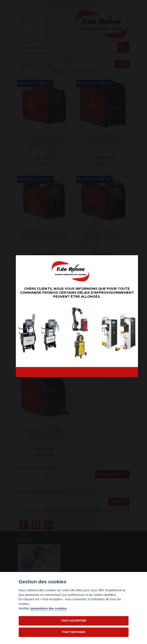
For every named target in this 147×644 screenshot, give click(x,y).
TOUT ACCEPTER (73, 621)
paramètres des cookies (49, 608)
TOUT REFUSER (73, 632)
